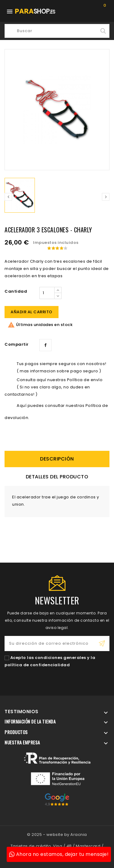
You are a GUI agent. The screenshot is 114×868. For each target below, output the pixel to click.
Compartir (45, 345)
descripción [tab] (57, 459)
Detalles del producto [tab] (57, 477)
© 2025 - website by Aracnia (57, 835)
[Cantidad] (47, 293)
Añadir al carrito (32, 312)
